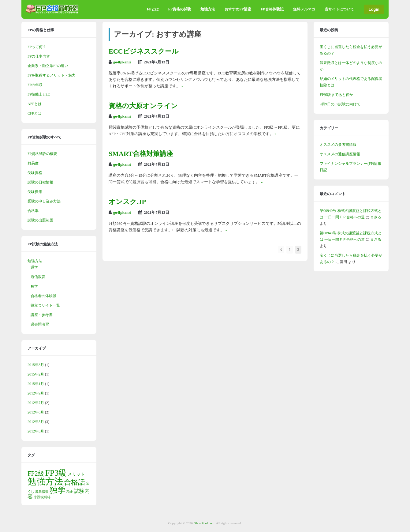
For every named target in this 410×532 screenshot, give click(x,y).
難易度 (33, 163)
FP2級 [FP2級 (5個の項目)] (36, 474)
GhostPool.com (204, 523)
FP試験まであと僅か (336, 95)
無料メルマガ (304, 9)
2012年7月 (36, 403)
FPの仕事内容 (39, 56)
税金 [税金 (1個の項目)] (70, 492)
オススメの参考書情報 (338, 145)
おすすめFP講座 (238, 9)
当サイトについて (339, 9)
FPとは (153, 9)
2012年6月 (36, 412)
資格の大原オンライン (143, 106)
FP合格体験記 (272, 9)
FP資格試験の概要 (42, 154)
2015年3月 (36, 365)
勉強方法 (208, 9)
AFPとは (35, 104)
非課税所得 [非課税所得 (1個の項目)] (42, 497)
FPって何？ (37, 47)
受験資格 (35, 173)
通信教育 (38, 277)
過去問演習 (40, 324)
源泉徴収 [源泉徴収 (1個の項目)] (42, 492)
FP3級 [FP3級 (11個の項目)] (56, 473)
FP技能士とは (39, 94)
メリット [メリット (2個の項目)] (76, 474)
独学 (34, 286)
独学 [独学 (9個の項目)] (58, 490)
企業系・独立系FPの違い (48, 66)
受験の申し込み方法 (44, 201)
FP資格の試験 (180, 9)
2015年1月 (36, 384)
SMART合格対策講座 (141, 154)
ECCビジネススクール (144, 51)
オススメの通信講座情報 (340, 154)
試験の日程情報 (40, 182)
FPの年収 (35, 85)
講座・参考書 (42, 315)
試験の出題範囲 (40, 220)
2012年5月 (36, 422)
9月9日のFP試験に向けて (340, 104)
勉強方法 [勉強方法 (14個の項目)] (45, 481)
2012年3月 (36, 431)
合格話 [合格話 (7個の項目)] (75, 482)
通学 (34, 267)
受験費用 (35, 192)
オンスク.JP (127, 202)
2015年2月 (36, 374)
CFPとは (34, 113)
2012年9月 (36, 393)
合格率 (33, 211)
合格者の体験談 (43, 296)
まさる (376, 217)
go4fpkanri (122, 62)
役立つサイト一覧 (45, 305)
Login (374, 9)
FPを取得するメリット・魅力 (52, 75)
